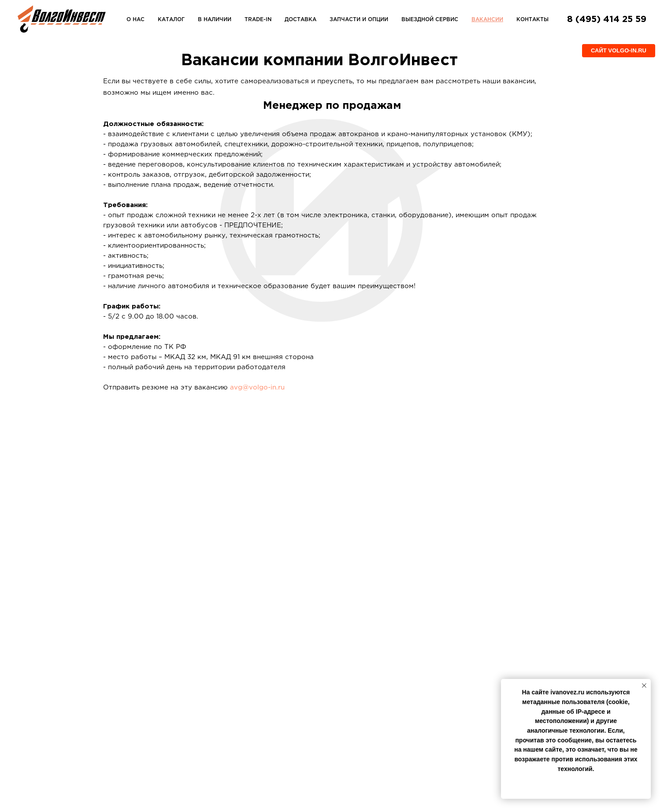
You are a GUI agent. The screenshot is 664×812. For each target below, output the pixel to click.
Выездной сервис (430, 20)
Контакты (532, 20)
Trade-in (258, 20)
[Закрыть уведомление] (644, 686)
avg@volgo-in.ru (257, 387)
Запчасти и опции (359, 20)
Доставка (300, 20)
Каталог (171, 20)
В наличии (215, 20)
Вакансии (487, 20)
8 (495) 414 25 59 (607, 19)
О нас (135, 20)
